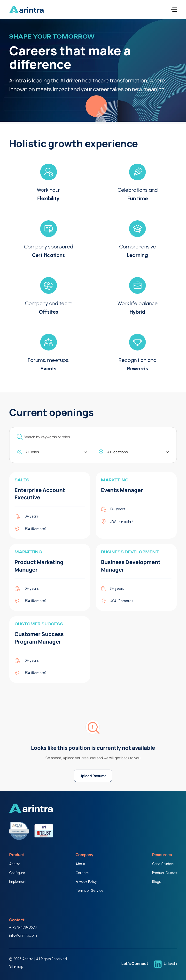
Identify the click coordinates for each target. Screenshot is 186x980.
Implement (18, 882)
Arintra (15, 864)
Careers (82, 873)
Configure (17, 873)
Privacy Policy (86, 882)
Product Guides (164, 873)
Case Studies (163, 864)
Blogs (156, 882)
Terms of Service (89, 891)
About (80, 864)
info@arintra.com (23, 935)
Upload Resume (93, 776)
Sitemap (16, 966)
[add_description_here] (93, 437)
